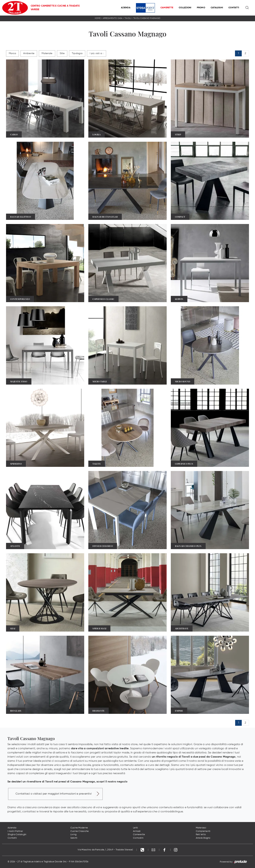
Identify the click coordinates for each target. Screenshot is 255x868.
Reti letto (201, 835)
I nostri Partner (15, 831)
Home (98, 18)
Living (73, 835)
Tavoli (128, 18)
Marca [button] (12, 53)
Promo (201, 8)
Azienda (126, 8)
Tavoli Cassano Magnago (147, 18)
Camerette (167, 8)
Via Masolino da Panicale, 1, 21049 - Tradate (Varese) (105, 850)
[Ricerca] (247, 8)
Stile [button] (62, 53)
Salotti (74, 838)
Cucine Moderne (79, 828)
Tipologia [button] (77, 53)
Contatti (234, 8)
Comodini (138, 838)
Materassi (201, 828)
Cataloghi (217, 8)
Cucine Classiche (80, 831)
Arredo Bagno (203, 838)
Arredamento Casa (113, 18)
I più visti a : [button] (97, 53)
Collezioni (185, 8)
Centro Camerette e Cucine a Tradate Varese (55, 8)
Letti (135, 828)
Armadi (137, 831)
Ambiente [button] (29, 53)
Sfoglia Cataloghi (17, 835)
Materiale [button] (47, 53)
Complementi (203, 831)
